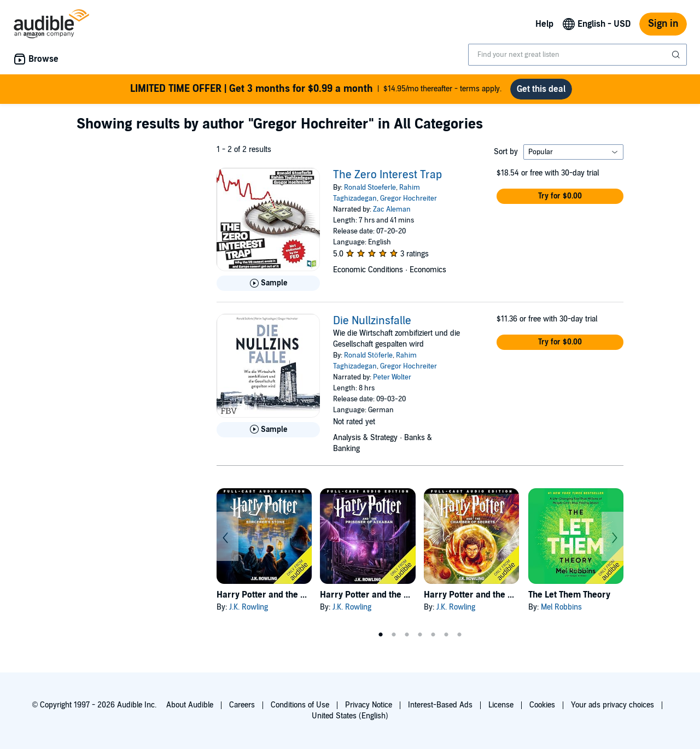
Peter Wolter (392, 377)
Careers (242, 705)
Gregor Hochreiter (409, 198)
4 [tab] (420, 635)
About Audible (190, 705)
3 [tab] (407, 635)
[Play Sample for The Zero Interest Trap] (268, 283)
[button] (560, 196)
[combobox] (577, 55)
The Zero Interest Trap (387, 175)
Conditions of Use (300, 705)
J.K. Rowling (249, 607)
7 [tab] (459, 635)
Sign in (663, 24)
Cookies (542, 705)
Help (544, 24)
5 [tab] (433, 635)
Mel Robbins (561, 607)
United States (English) (350, 716)
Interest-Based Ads (440, 705)
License (501, 705)
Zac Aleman (392, 209)
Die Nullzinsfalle (372, 321)
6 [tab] (446, 635)
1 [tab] (381, 635)
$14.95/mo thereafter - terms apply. (316, 89)
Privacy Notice (369, 705)
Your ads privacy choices (612, 705)
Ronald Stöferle (368, 355)
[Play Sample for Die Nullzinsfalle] (268, 430)
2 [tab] (394, 635)
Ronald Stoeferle (370, 188)
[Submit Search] (677, 55)
